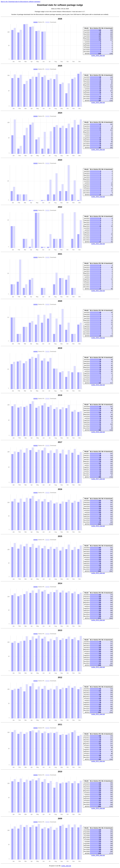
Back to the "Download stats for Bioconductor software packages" (21, 2)
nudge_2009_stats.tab (98, 855)
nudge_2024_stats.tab (98, 150)
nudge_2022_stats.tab (98, 244)
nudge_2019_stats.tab (98, 385)
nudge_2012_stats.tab (98, 714)
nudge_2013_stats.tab (98, 667)
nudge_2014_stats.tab (98, 620)
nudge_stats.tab (66, 866)
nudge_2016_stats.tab (98, 526)
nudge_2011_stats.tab (98, 761)
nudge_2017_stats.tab (98, 479)
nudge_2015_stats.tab (98, 573)
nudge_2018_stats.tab (98, 432)
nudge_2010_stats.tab (98, 808)
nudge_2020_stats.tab (98, 338)
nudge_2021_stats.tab (98, 291)
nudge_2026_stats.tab (98, 56)
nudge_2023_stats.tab (98, 197)
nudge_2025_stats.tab (98, 103)
